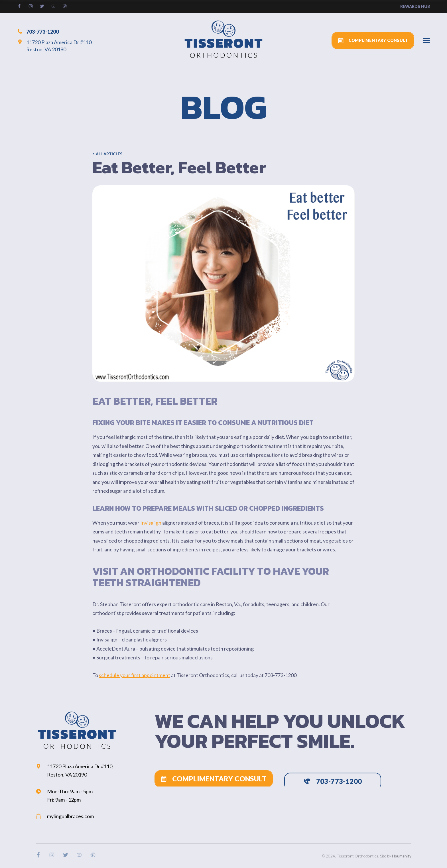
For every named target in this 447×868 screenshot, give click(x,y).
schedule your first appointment (135, 675)
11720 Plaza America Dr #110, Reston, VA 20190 (55, 46)
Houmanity (402, 856)
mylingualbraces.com (65, 816)
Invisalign (151, 523)
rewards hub (415, 6)
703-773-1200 (38, 31)
